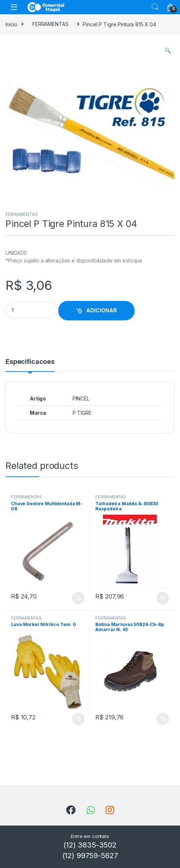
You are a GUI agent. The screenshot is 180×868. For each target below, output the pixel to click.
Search (155, 7)
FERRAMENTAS (50, 24)
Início (12, 24)
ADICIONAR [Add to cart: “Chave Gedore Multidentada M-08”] (78, 598)
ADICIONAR (102, 310)
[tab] (30, 365)
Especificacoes (30, 362)
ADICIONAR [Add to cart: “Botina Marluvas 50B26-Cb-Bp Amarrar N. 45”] (163, 719)
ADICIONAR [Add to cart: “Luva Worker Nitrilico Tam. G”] (78, 719)
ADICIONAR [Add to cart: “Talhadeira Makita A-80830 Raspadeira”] (163, 598)
